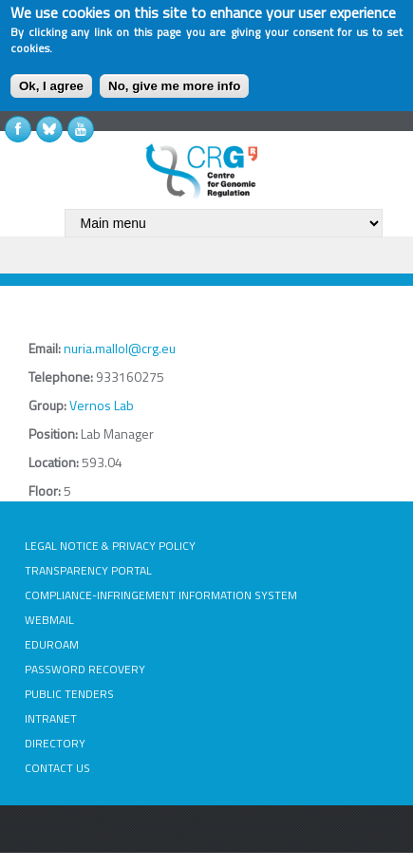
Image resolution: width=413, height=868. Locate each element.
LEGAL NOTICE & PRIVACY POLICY (110, 546)
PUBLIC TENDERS (69, 694)
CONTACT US (57, 768)
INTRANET (51, 718)
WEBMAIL (49, 620)
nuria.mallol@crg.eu (120, 348)
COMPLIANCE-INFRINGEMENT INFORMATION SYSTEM (161, 595)
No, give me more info (174, 86)
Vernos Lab (102, 405)
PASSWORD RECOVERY (85, 669)
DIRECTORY (55, 743)
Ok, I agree (51, 86)
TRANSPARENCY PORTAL (88, 570)
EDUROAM (52, 644)
